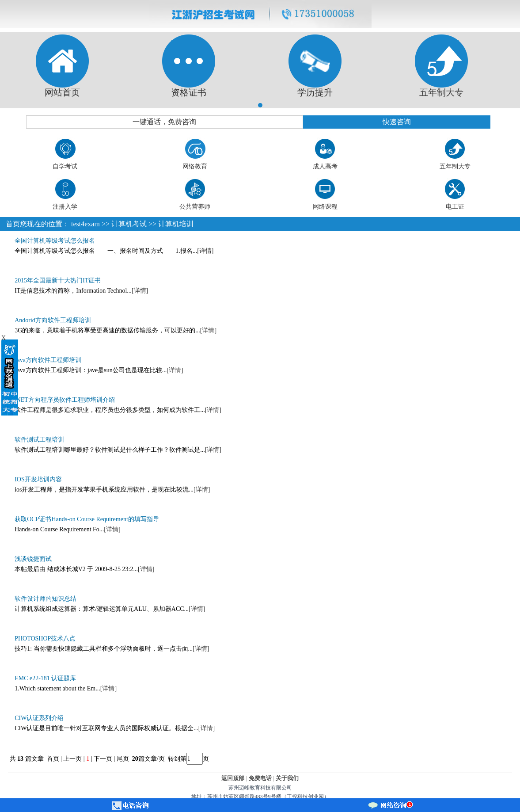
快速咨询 (397, 122)
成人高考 (325, 166)
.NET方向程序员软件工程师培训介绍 (65, 400)
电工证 (455, 207)
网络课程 (325, 207)
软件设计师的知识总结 (46, 599)
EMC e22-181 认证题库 (45, 678)
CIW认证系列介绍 (39, 718)
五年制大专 (455, 166)
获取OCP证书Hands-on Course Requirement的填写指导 (87, 519)
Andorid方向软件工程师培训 (53, 320)
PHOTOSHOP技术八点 (45, 639)
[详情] (205, 251)
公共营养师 (195, 207)
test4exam (85, 224)
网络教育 (195, 166)
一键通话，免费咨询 (164, 122)
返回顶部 (233, 778)
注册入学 (65, 207)
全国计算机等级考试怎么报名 (55, 241)
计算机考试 (129, 224)
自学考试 (65, 166)
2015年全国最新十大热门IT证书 (58, 280)
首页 (13, 224)
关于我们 (287, 778)
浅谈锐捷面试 (33, 559)
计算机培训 (176, 224)
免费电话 (260, 778)
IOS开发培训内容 (38, 479)
